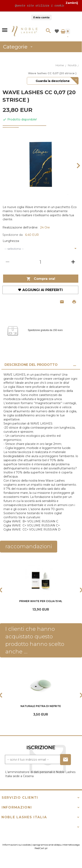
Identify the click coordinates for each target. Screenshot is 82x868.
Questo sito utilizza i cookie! (40, 6)
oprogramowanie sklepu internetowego (56, 852)
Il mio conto (41, 17)
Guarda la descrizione (53, 81)
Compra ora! (41, 279)
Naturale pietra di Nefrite (41, 710)
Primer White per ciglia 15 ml (41, 601)
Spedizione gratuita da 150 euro (45, 330)
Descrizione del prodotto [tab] (31, 365)
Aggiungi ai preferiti (40, 290)
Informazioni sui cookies (17, 852)
